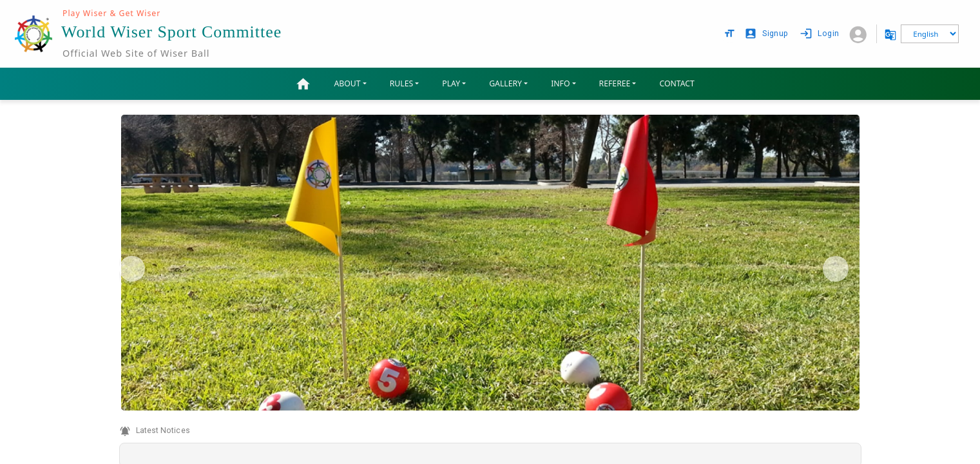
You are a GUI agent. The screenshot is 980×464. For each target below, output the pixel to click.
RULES (401, 83)
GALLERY (505, 83)
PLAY (451, 83)
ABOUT (348, 83)
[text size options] (729, 34)
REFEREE (615, 83)
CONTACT (677, 83)
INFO (560, 83)
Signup (767, 34)
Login (821, 34)
